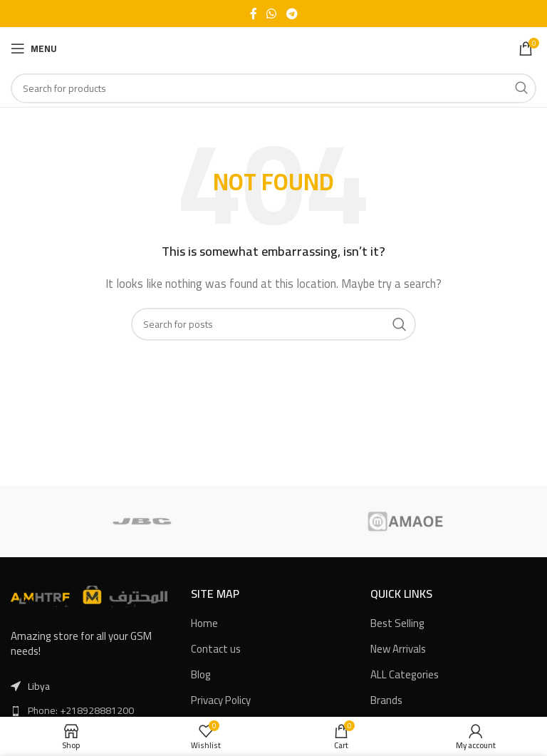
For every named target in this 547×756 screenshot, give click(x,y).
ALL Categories (405, 674)
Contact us (216, 649)
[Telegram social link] (292, 14)
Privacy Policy (221, 700)
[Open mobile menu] (34, 48)
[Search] (273, 88)
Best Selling (397, 623)
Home (204, 623)
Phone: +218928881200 (81, 710)
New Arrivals (398, 649)
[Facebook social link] (254, 14)
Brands (386, 700)
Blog (201, 674)
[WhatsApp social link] (272, 14)
